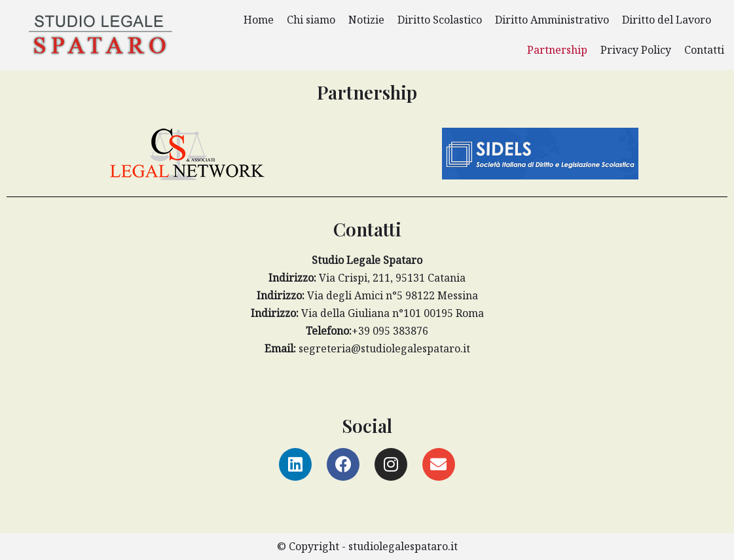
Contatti (704, 50)
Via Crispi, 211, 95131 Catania (367, 278)
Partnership (557, 50)
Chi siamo (311, 20)
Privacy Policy (636, 50)
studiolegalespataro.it (403, 546)
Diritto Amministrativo (552, 20)
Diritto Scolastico (440, 20)
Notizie (366, 20)
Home (259, 20)
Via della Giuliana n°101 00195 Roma (367, 313)
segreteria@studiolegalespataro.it (367, 348)
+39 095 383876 (367, 331)
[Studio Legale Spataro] (101, 35)
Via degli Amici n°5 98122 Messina (367, 295)
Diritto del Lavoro (667, 20)
